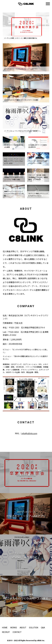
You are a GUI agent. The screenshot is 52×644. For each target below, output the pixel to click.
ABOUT (23, 628)
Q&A (43, 628)
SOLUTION (34, 628)
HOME (5, 628)
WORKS (14, 628)
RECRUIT (6, 632)
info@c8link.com (29, 433)
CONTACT (17, 632)
